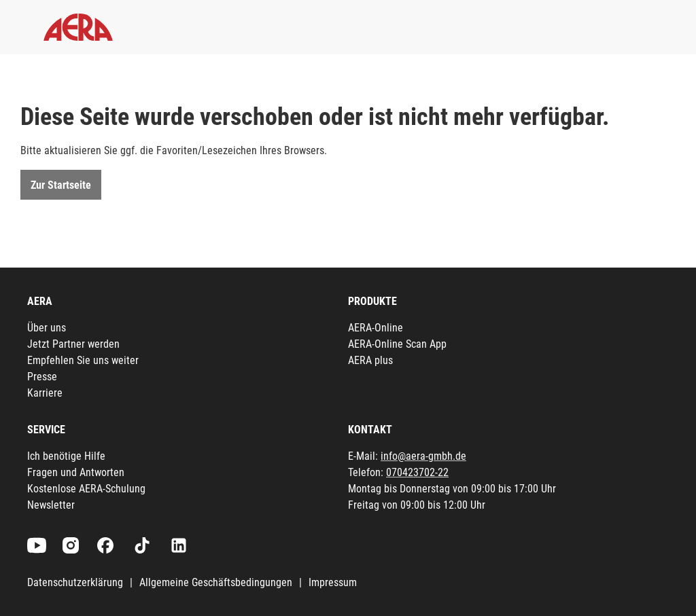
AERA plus (370, 360)
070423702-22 (417, 472)
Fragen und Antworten (76, 472)
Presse (42, 377)
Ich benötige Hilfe (66, 456)
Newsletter (51, 505)
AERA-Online (376, 328)
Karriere (45, 393)
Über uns (47, 328)
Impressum (333, 582)
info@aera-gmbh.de (423, 456)
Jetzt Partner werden (73, 344)
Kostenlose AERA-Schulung (86, 489)
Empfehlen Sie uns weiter (83, 360)
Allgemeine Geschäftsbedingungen (216, 582)
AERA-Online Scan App (397, 344)
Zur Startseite (61, 185)
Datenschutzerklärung (75, 582)
